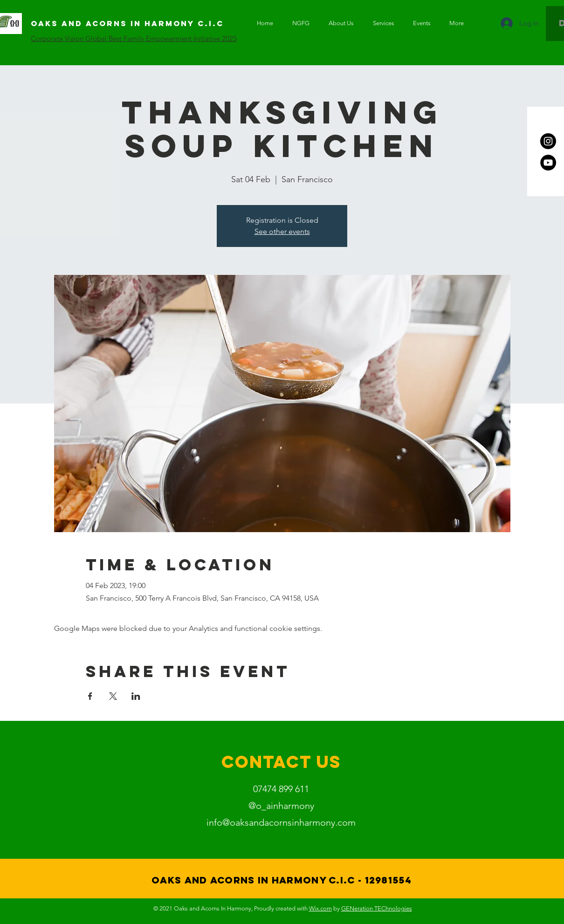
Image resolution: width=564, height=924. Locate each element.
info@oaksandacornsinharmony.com (281, 822)
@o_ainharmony (281, 806)
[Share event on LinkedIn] (136, 696)
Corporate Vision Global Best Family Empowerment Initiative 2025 (134, 38)
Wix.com (320, 908)
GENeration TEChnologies (377, 908)
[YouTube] (548, 163)
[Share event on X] (113, 696)
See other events (282, 231)
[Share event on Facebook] (90, 696)
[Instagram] (548, 141)
